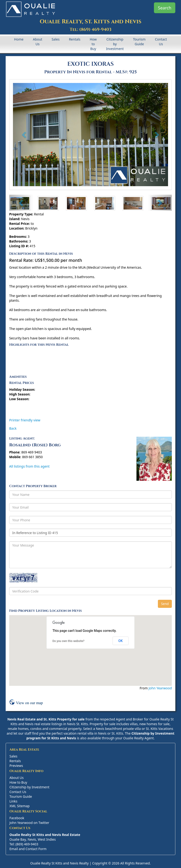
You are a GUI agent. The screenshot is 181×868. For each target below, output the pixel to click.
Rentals (74, 39)
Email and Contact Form (28, 849)
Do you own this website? (69, 641)
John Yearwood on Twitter (29, 823)
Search (165, 8)
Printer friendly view (25, 420)
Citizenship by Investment (115, 44)
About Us (37, 42)
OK (121, 641)
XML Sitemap (20, 806)
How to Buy (93, 44)
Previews (16, 766)
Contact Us (161, 42)
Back (13, 428)
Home (19, 39)
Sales (56, 39)
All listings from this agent (29, 466)
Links (13, 801)
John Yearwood (160, 688)
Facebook (17, 818)
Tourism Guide (139, 42)
